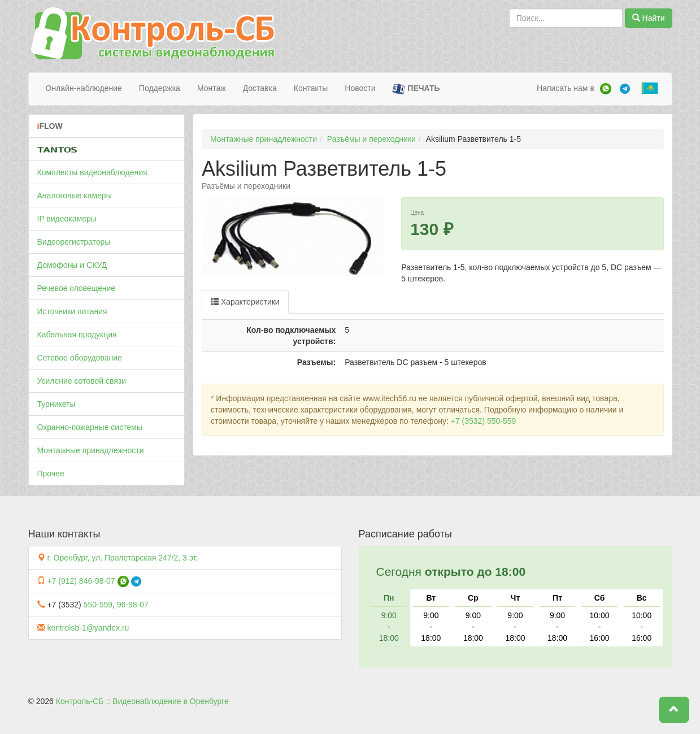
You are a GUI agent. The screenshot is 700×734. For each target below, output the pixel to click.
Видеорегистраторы (74, 242)
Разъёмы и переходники (371, 139)
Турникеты (56, 404)
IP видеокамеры (67, 219)
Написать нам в (566, 88)
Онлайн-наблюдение (84, 88)
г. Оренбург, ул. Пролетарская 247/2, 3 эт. (122, 558)
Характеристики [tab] (245, 302)
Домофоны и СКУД (72, 265)
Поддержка (160, 88)
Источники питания (72, 311)
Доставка (260, 88)
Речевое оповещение (77, 288)
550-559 (98, 605)
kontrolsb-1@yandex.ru (88, 628)
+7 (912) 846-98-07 (81, 581)
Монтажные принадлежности (91, 450)
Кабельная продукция (77, 335)
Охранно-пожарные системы (90, 427)
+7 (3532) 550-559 (484, 421)
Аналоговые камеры (75, 196)
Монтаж (212, 88)
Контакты (311, 88)
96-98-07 (133, 605)
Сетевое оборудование (80, 358)
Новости (360, 88)
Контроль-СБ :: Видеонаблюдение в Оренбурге (142, 701)
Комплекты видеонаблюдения (92, 172)
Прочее (51, 474)
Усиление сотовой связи (82, 381)
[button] (674, 710)
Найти (649, 18)
